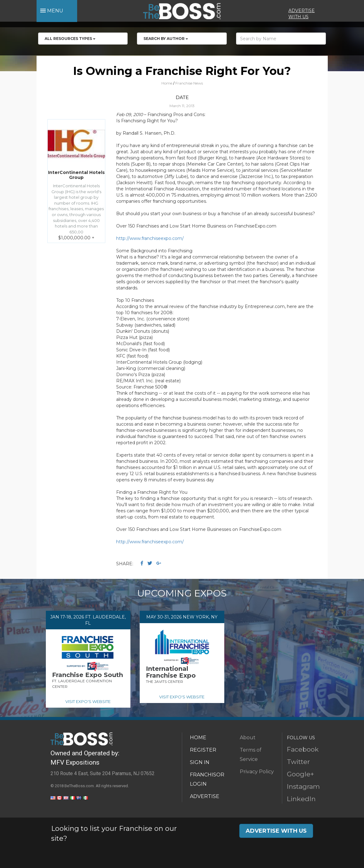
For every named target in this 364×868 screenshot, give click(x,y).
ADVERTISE (205, 796)
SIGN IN (200, 762)
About (248, 738)
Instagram (303, 786)
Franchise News (189, 83)
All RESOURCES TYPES (70, 39)
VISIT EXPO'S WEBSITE (88, 701)
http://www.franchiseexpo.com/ (150, 238)
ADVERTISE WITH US (276, 831)
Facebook (303, 749)
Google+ (300, 774)
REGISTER (203, 750)
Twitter (298, 762)
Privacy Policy (257, 772)
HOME (198, 738)
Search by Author (166, 39)
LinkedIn (301, 799)
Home (167, 83)
